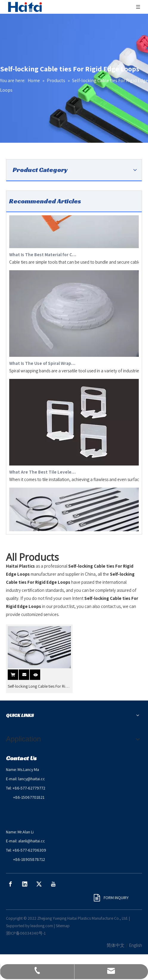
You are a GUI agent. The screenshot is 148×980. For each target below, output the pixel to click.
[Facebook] (10, 884)
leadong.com (42, 926)
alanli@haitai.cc (32, 841)
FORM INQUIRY (111, 898)
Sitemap (63, 926)
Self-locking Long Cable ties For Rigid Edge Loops (39, 686)
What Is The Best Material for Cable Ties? (43, 256)
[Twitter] (39, 884)
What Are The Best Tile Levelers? (43, 473)
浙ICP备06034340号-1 (26, 933)
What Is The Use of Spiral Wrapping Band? (43, 365)
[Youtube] (53, 884)
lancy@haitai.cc (32, 779)
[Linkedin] (25, 884)
